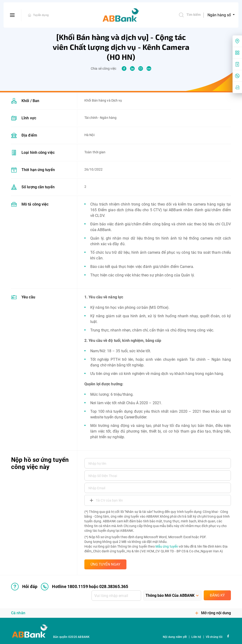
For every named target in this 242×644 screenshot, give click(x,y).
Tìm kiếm (190, 15)
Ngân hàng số (220, 15)
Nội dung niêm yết (175, 637)
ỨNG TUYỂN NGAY (105, 564)
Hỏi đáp (24, 587)
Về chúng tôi (214, 637)
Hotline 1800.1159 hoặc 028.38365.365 (84, 587)
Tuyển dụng (41, 15)
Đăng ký (217, 595)
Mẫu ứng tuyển (167, 546)
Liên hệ (196, 637)
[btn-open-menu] (12, 15)
